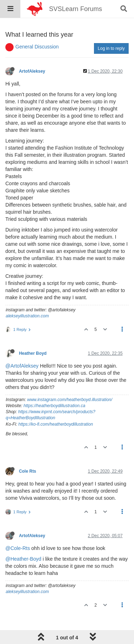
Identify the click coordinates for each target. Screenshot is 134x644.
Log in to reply (111, 48)
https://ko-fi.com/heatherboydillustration (56, 424)
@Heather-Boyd (23, 559)
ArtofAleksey (32, 71)
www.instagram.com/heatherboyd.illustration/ (70, 400)
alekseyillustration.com (27, 316)
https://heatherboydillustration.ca (54, 406)
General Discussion (37, 47)
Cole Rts (28, 471)
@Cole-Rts (18, 548)
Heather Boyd (33, 353)
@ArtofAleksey (22, 366)
